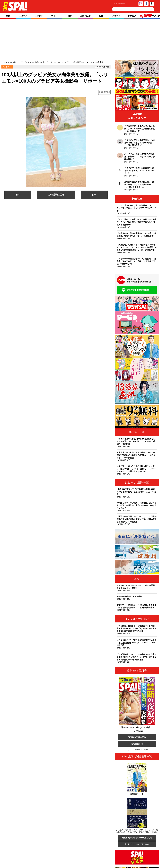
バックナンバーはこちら (137, 749)
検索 (151, 9)
